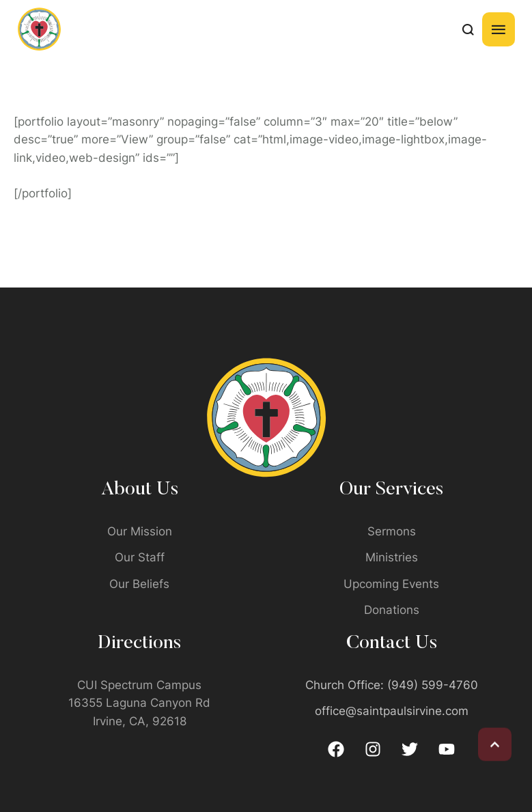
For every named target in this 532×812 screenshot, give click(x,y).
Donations (392, 610)
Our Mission (140, 531)
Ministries (392, 557)
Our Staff (140, 557)
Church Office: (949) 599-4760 (392, 685)
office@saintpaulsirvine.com (392, 711)
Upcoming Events (391, 584)
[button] (495, 741)
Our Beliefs (139, 584)
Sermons (392, 531)
